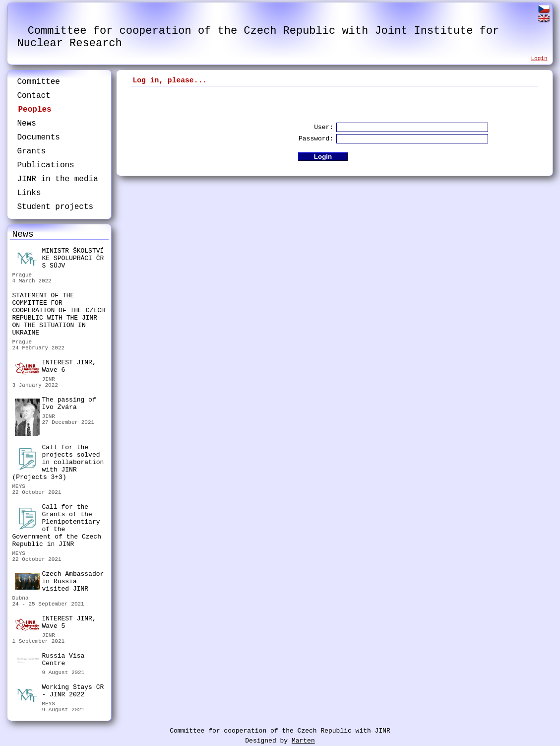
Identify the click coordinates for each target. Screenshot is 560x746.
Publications (46, 165)
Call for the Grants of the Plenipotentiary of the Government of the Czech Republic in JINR (57, 526)
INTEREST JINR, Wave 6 (56, 367)
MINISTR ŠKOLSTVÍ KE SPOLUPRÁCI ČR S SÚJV (60, 258)
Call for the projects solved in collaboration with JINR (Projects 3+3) (58, 462)
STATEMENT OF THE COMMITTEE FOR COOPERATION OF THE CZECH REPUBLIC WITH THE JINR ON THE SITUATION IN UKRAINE (59, 314)
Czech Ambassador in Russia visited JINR (60, 581)
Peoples (35, 110)
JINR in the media (58, 179)
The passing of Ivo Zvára (56, 405)
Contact (34, 96)
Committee (39, 82)
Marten (303, 741)
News (27, 124)
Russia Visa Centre (50, 661)
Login (539, 59)
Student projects (56, 207)
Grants (32, 151)
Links (29, 193)
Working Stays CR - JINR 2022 (60, 692)
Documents (39, 137)
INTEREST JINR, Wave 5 (56, 623)
